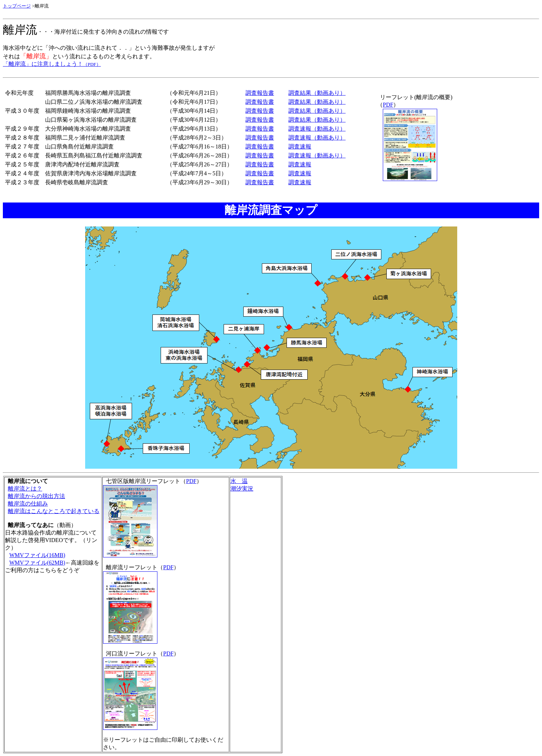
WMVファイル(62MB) (37, 563)
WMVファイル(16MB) (37, 555)
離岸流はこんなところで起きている (54, 511)
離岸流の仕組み (28, 504)
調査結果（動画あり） (317, 93)
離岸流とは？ (25, 489)
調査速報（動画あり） (317, 129)
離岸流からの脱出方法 (36, 496)
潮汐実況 (242, 489)
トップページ (17, 6)
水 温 (239, 481)
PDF (388, 105)
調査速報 (300, 147)
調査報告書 (260, 93)
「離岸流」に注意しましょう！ (52, 64)
